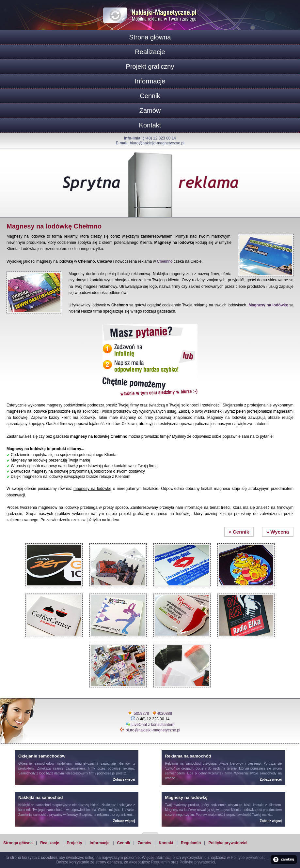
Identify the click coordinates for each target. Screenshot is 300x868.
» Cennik (239, 532)
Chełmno (165, 261)
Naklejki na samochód (34, 805)
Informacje (150, 81)
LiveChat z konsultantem (153, 725)
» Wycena (278, 532)
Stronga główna (18, 843)
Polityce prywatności (249, 858)
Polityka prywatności (228, 843)
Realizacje (150, 52)
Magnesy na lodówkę (268, 305)
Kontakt (150, 125)
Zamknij (284, 860)
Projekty (74, 843)
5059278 (142, 714)
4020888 (165, 714)
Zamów (150, 110)
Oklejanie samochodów (36, 764)
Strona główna (150, 37)
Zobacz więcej (124, 780)
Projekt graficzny (150, 66)
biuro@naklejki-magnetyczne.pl (157, 143)
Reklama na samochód (183, 764)
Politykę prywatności (197, 862)
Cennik (150, 96)
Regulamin (191, 843)
